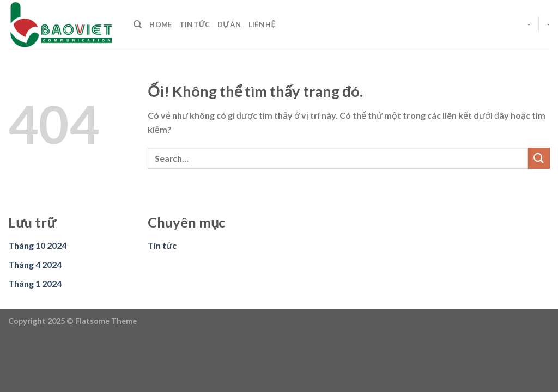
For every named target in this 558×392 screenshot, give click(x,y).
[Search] (138, 24)
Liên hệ (262, 24)
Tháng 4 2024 (35, 264)
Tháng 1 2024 (35, 283)
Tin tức (195, 24)
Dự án (229, 24)
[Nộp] (539, 158)
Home (160, 24)
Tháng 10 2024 (37, 245)
